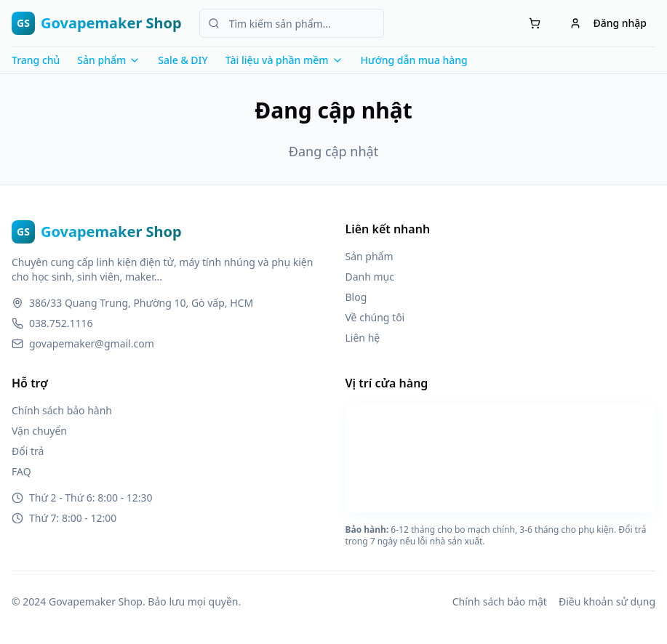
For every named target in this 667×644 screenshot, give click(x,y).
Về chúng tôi (375, 317)
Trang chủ (36, 60)
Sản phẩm (370, 256)
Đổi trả (28, 451)
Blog (356, 297)
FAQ (21, 471)
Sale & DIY (183, 60)
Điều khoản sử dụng (607, 601)
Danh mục (370, 277)
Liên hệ (363, 338)
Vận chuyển (39, 431)
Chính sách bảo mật (500, 601)
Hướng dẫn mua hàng (414, 60)
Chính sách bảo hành (62, 410)
